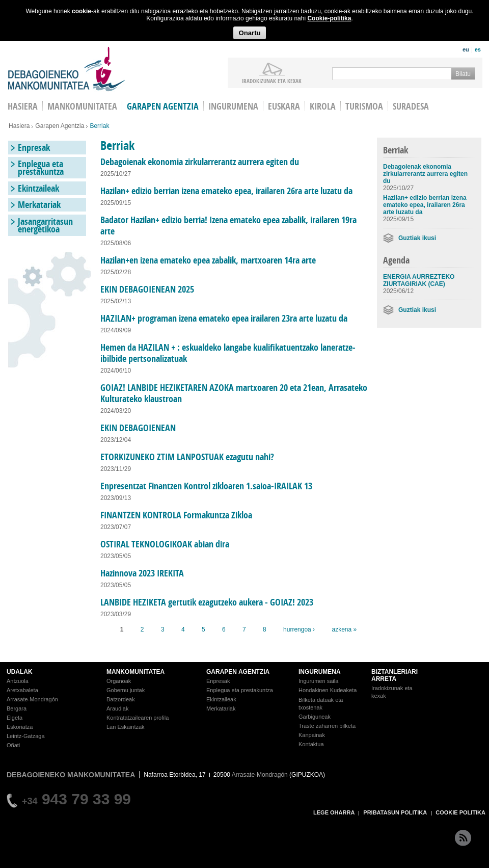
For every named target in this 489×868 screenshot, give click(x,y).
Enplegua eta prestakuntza (41, 168)
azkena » (344, 629)
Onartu (249, 33)
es (478, 49)
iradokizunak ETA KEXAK (272, 81)
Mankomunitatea (82, 106)
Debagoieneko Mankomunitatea (67, 69)
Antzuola (18, 681)
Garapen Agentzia (60, 126)
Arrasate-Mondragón (32, 699)
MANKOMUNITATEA (135, 672)
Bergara (17, 708)
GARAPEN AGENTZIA (238, 672)
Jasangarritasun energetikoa (45, 225)
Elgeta (15, 718)
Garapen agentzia (163, 106)
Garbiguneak (315, 717)
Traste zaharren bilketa (327, 726)
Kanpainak (312, 735)
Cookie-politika (329, 18)
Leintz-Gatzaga (26, 736)
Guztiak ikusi (417, 238)
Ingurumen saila (318, 681)
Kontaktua (311, 744)
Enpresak (34, 148)
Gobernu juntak (126, 690)
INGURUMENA (320, 672)
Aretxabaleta (22, 690)
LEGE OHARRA (334, 812)
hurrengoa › (299, 629)
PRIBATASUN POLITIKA (395, 812)
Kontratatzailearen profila (138, 718)
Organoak (119, 681)
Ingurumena (233, 106)
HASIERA (23, 106)
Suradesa (411, 106)
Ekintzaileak (38, 188)
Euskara (284, 106)
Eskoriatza (20, 727)
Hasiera (19, 126)
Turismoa (364, 106)
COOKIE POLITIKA (460, 812)
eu (466, 49)
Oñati (13, 745)
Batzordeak (121, 699)
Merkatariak (39, 205)
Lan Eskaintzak (126, 727)
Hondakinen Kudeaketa (328, 690)
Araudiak (117, 708)
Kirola (323, 106)
